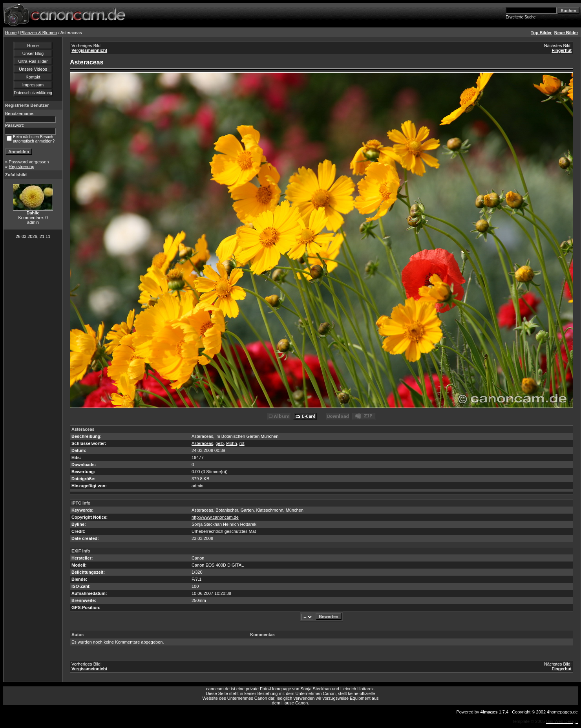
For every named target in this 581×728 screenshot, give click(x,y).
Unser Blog (33, 53)
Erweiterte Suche (521, 17)
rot (242, 443)
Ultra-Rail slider (33, 61)
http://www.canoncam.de (215, 517)
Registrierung (21, 166)
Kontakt (33, 77)
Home (11, 33)
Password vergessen (29, 162)
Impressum (33, 85)
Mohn (232, 443)
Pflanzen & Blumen (39, 33)
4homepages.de (562, 712)
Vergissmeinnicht (89, 50)
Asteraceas (202, 443)
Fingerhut (562, 50)
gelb (220, 443)
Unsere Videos (33, 69)
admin (197, 486)
